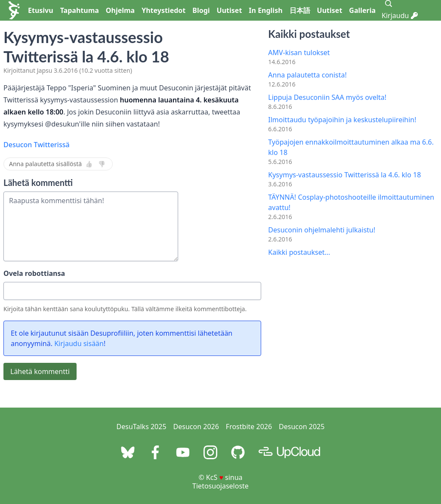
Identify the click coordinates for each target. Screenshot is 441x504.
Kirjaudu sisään (79, 343)
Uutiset (230, 10)
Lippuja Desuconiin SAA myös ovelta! (327, 97)
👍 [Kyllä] (89, 164)
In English (265, 10)
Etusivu (41, 10)
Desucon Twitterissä (37, 145)
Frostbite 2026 (249, 427)
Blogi (201, 10)
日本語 (300, 10)
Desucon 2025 (302, 427)
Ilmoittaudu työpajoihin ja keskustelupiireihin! (342, 120)
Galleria (362, 10)
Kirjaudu (400, 15)
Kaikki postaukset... (299, 252)
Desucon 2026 (196, 427)
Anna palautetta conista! (307, 75)
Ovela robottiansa (34, 273)
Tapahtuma (80, 10)
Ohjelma (120, 10)
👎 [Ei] (102, 164)
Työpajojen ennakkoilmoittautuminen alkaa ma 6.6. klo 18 (351, 147)
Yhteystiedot (163, 10)
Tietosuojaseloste (220, 486)
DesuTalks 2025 (142, 427)
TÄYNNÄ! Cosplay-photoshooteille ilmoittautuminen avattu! (351, 202)
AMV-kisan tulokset (299, 53)
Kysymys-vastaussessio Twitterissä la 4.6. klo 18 (344, 175)
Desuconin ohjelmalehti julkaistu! (322, 230)
